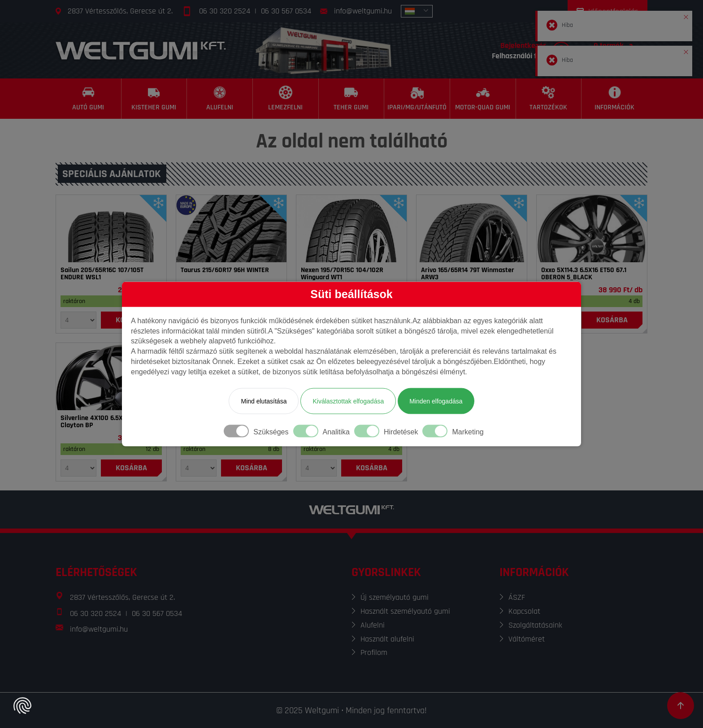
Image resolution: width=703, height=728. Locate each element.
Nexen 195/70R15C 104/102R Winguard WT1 (342, 274)
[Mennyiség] (78, 320)
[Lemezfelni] (286, 99)
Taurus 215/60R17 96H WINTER (225, 270)
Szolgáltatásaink (535, 625)
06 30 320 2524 (225, 11)
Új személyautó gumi (395, 597)
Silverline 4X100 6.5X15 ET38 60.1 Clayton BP (109, 422)
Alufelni (373, 625)
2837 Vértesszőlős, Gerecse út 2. (120, 11)
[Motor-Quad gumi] (483, 99)
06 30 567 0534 (286, 11)
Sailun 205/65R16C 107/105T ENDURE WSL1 (102, 274)
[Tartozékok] (549, 99)
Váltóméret (527, 639)
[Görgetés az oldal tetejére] (681, 706)
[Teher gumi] (352, 99)
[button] (686, 15)
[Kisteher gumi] (154, 99)
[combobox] (417, 11)
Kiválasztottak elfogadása (348, 401)
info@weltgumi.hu (363, 11)
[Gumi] (111, 229)
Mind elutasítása (264, 401)
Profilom (374, 652)
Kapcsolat (524, 611)
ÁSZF (517, 597)
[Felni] (592, 229)
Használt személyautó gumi (405, 611)
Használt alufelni (387, 639)
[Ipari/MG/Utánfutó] (417, 99)
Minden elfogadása (436, 401)
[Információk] (614, 99)
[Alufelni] (220, 99)
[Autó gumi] (89, 99)
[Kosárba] (612, 320)
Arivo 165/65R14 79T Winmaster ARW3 (468, 274)
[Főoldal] (141, 50)
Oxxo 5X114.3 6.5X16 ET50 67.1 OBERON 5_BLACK (584, 274)
